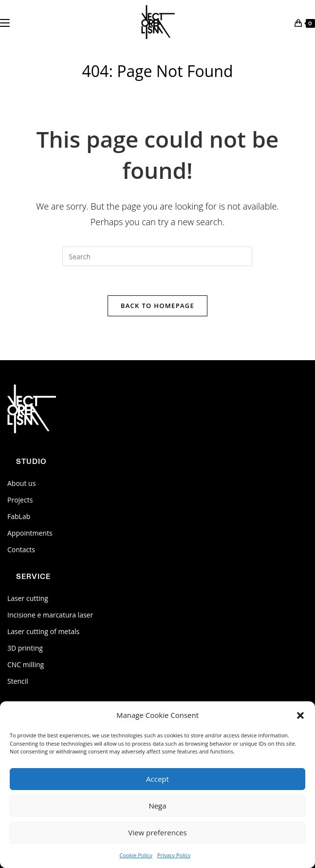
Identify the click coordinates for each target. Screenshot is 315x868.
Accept (157, 779)
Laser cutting (28, 598)
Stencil (18, 681)
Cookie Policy (136, 855)
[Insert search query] (157, 256)
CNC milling (26, 665)
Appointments (30, 533)
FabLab (19, 516)
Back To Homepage (157, 306)
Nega (157, 806)
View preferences (157, 832)
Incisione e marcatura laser (50, 615)
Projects (20, 500)
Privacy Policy (174, 855)
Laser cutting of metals (43, 631)
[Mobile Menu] (5, 22)
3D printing (25, 648)
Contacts (21, 550)
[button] (300, 715)
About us (21, 483)
